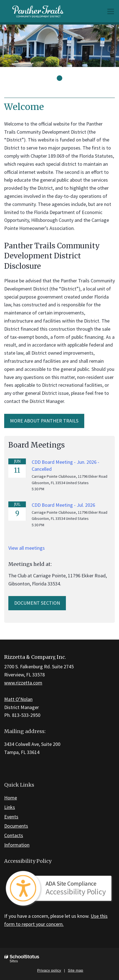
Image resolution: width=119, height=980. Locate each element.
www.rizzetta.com (23, 683)
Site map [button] (75, 970)
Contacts (14, 835)
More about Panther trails (44, 421)
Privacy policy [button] (49, 970)
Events (11, 817)
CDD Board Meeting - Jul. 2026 (63, 505)
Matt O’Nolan (18, 699)
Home (11, 798)
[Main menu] (111, 11)
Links (10, 807)
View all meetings (27, 548)
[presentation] (59, 78)
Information (17, 845)
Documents (16, 826)
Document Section (37, 603)
